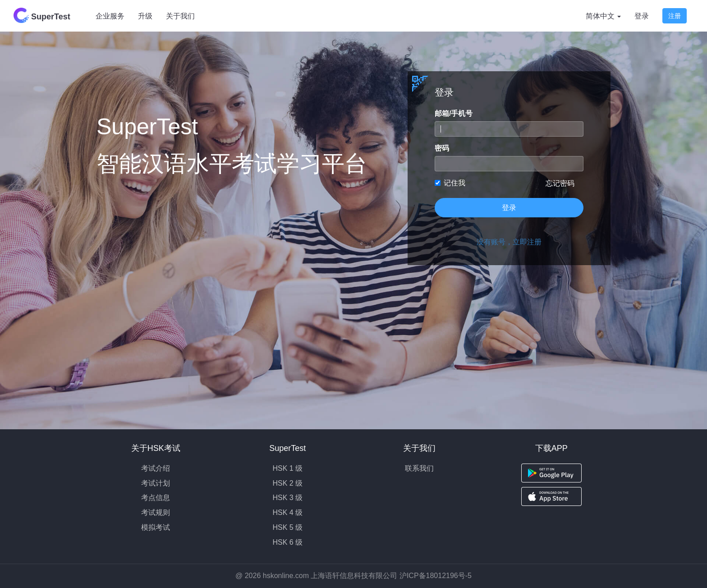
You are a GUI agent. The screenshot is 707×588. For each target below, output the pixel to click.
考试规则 (156, 512)
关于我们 (180, 16)
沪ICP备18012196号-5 (436, 576)
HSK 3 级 (287, 498)
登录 (642, 16)
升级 (145, 16)
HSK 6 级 (287, 542)
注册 (675, 16)
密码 (442, 148)
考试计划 (156, 483)
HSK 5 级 (287, 527)
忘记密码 (560, 183)
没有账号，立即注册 (509, 242)
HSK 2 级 (287, 483)
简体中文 (603, 16)
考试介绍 (156, 468)
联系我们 (419, 468)
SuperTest (42, 15)
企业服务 (110, 16)
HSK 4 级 (287, 512)
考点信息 (156, 498)
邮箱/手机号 (454, 113)
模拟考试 (156, 527)
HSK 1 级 (287, 468)
